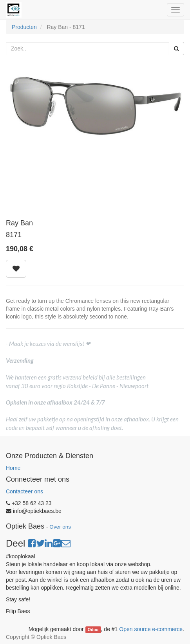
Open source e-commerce (151, 629)
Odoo (93, 630)
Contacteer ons (24, 491)
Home (13, 468)
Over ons (60, 527)
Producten (24, 27)
